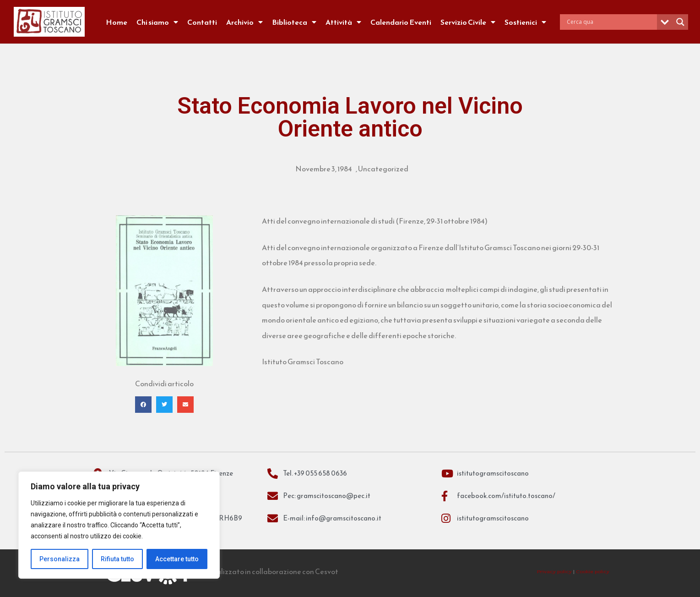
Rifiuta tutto (117, 559)
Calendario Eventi (401, 22)
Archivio (244, 22)
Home (117, 22)
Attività (343, 22)
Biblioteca (294, 22)
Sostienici (525, 22)
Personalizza (60, 559)
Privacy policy (554, 572)
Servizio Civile (468, 22)
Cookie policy (593, 572)
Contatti (202, 22)
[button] (143, 405)
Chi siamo (157, 22)
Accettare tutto (177, 559)
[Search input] (611, 22)
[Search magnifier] (680, 22)
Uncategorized (383, 169)
